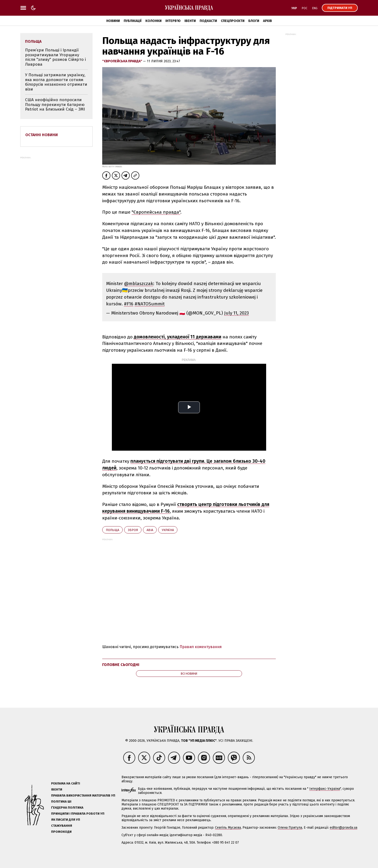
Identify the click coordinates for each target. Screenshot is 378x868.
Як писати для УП (66, 820)
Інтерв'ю (173, 21)
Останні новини (42, 135)
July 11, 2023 (236, 313)
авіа (150, 530)
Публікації (133, 21)
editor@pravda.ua (344, 828)
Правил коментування (201, 647)
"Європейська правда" (123, 61)
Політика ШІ (61, 801)
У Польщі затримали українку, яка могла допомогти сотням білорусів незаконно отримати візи (56, 82)
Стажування (62, 826)
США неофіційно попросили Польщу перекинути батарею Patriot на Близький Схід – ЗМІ (55, 105)
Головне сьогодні (121, 665)
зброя (133, 530)
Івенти (190, 21)
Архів (267, 21)
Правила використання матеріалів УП (83, 795)
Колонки (153, 21)
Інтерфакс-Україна (325, 789)
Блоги (254, 21)
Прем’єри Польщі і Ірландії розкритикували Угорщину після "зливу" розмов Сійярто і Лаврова (55, 57)
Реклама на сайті (66, 783)
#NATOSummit (150, 304)
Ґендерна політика (67, 808)
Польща (112, 530)
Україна (168, 530)
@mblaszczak (139, 283)
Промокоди (61, 832)
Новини (113, 21)
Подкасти (208, 21)
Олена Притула (290, 828)
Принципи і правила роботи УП (78, 814)
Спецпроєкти (233, 21)
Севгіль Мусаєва (228, 828)
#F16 (129, 304)
